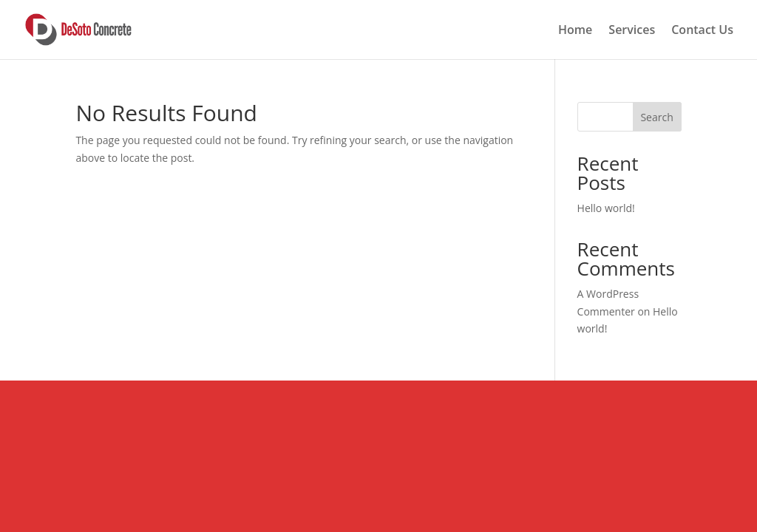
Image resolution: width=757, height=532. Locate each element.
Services (632, 31)
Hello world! (606, 208)
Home (575, 31)
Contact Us (702, 31)
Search (656, 117)
